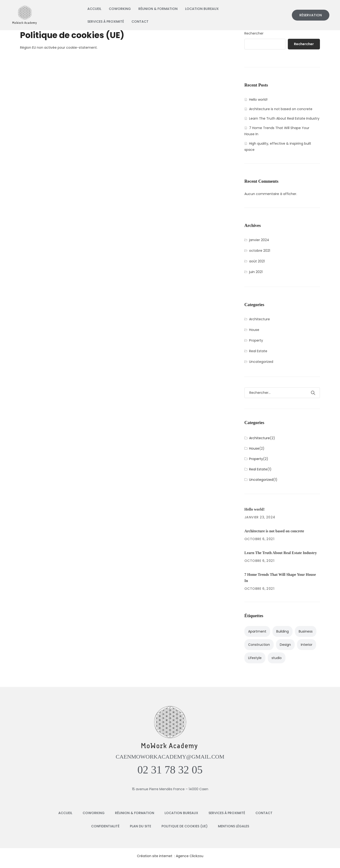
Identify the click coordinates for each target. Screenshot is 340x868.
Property (256, 340)
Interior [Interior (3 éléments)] (307, 645)
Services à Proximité (106, 22)
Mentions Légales (234, 826)
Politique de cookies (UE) (185, 826)
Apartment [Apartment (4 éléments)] (257, 631)
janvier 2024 (259, 240)
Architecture (259, 319)
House (254, 330)
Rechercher (254, 33)
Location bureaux (202, 9)
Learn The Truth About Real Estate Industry (284, 118)
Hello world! (258, 100)
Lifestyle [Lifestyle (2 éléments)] (255, 658)
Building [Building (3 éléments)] (283, 631)
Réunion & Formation (158, 9)
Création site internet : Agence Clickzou (170, 856)
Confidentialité (105, 826)
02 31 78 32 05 (170, 770)
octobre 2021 (260, 251)
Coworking (120, 9)
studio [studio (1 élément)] (277, 658)
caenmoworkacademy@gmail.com (170, 757)
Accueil (94, 9)
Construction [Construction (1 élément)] (259, 645)
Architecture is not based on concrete (281, 109)
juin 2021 (256, 272)
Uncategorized (261, 362)
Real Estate (258, 351)
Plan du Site (140, 826)
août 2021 (257, 261)
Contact (140, 22)
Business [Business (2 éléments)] (306, 631)
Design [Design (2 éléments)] (285, 645)
